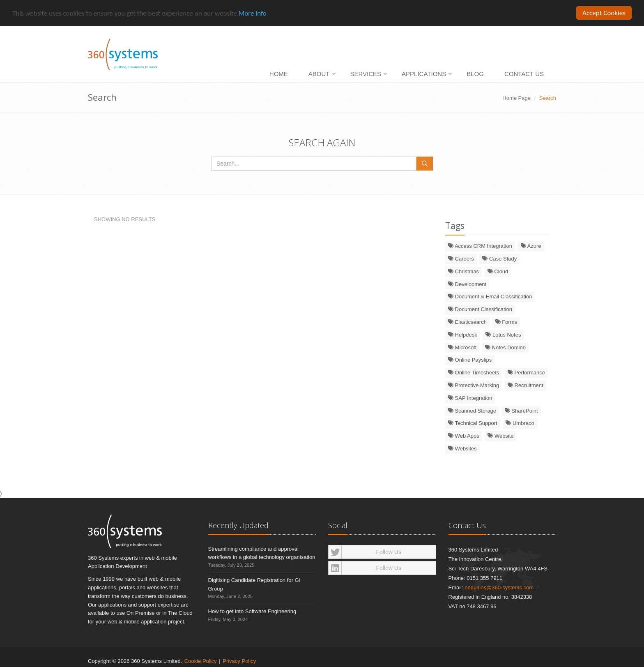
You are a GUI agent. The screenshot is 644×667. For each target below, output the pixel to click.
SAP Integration (470, 398)
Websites (462, 449)
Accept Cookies (604, 13)
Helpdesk (463, 335)
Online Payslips (470, 360)
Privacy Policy (239, 661)
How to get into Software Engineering (252, 611)
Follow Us (365, 552)
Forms (506, 322)
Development (467, 284)
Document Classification (480, 309)
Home (279, 74)
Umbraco (520, 423)
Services (366, 74)
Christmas (463, 271)
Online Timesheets (474, 373)
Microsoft (462, 347)
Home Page (516, 98)
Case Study (499, 259)
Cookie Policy (201, 661)
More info (253, 13)
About (319, 74)
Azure (531, 246)
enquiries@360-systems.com (499, 587)
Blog (475, 74)
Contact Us (524, 74)
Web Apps (464, 436)
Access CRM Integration (480, 246)
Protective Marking (474, 385)
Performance (526, 373)
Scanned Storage (472, 410)
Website (500, 436)
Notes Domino (505, 347)
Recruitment (526, 385)
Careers (461, 259)
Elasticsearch (467, 322)
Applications (424, 74)
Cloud (498, 271)
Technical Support (473, 423)
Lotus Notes (503, 335)
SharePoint (521, 410)
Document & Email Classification (490, 297)
